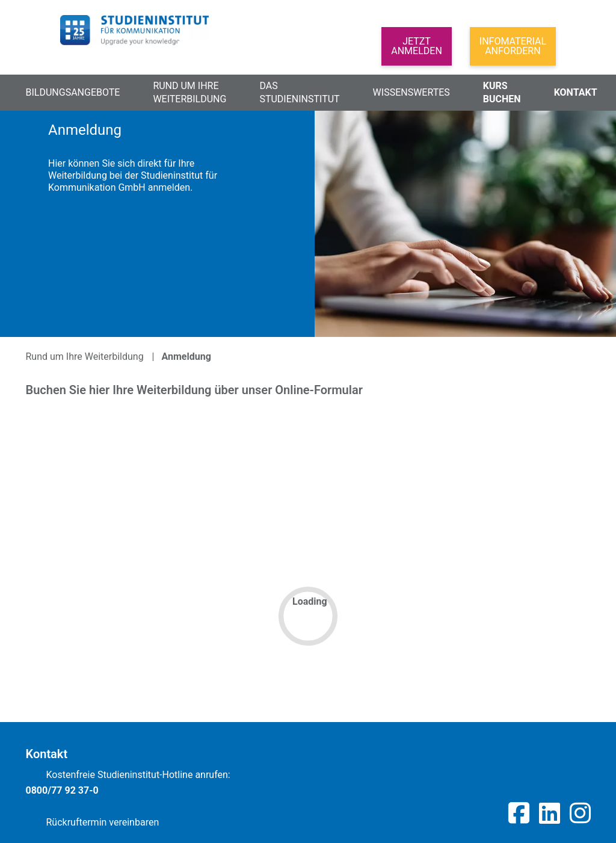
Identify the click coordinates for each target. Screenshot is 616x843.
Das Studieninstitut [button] (299, 92)
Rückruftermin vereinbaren (93, 820)
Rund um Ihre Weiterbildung (85, 357)
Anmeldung (186, 357)
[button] (356, 57)
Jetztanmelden (417, 46)
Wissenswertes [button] (411, 92)
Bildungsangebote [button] (73, 92)
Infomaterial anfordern (513, 46)
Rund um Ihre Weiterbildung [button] (189, 92)
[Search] (235, 53)
